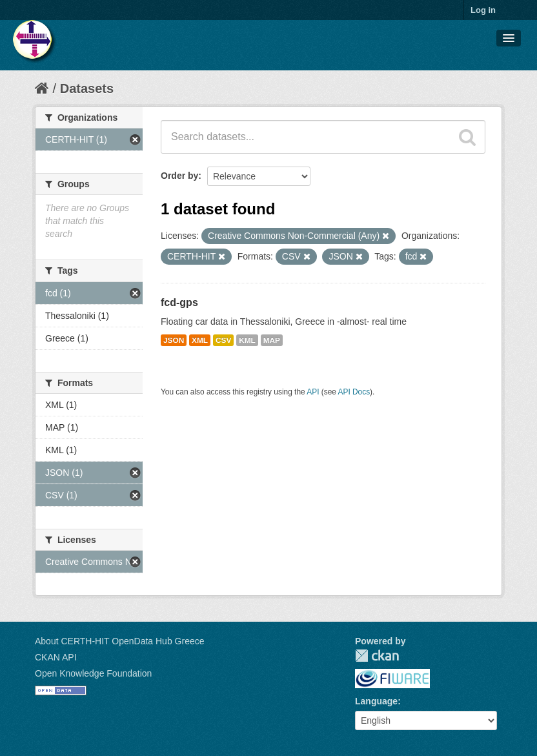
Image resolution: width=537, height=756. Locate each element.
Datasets (87, 88)
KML (247, 340)
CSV (223, 340)
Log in (483, 10)
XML (200, 340)
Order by (179, 176)
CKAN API (56, 657)
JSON (174, 340)
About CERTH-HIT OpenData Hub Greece (120, 641)
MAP (272, 340)
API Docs (354, 392)
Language (376, 701)
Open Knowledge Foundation (93, 673)
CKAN (377, 656)
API (313, 392)
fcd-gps (179, 302)
